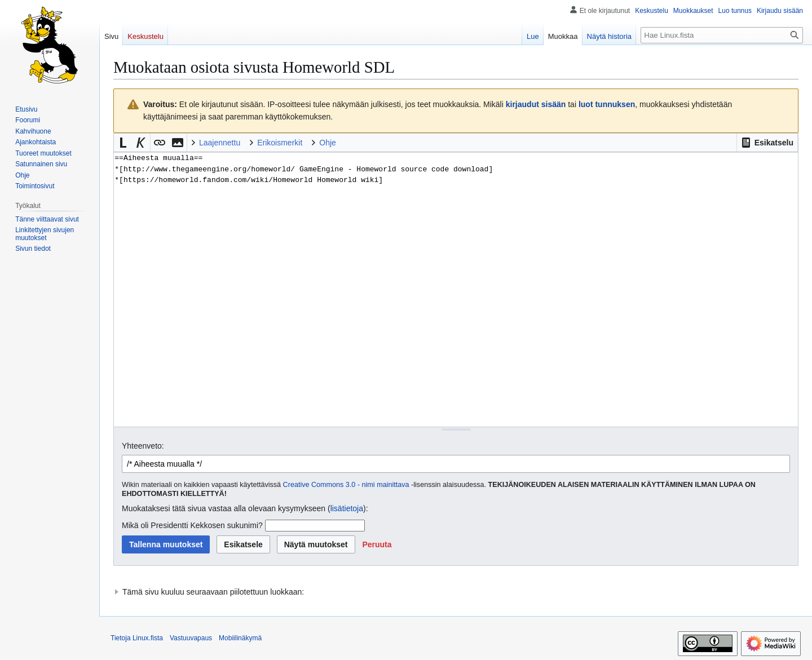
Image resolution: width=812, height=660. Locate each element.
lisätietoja (347, 508)
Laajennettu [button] (220, 143)
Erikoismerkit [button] (280, 143)
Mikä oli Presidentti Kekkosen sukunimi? (192, 525)
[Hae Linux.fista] (722, 35)
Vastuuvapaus (191, 638)
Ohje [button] (328, 143)
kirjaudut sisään (536, 104)
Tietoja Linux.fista (137, 638)
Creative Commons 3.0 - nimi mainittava (346, 485)
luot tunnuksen (607, 104)
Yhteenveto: (143, 446)
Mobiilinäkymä (240, 638)
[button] (767, 143)
